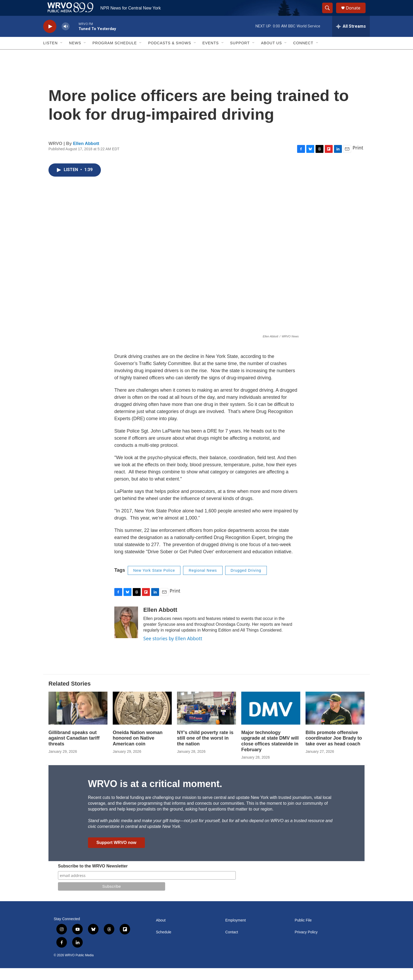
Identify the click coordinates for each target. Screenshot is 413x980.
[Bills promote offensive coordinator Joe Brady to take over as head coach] (335, 720)
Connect (303, 55)
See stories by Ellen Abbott (173, 650)
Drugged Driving (246, 582)
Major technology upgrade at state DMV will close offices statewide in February (270, 753)
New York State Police (154, 582)
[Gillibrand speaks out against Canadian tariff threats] (78, 720)
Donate (356, 14)
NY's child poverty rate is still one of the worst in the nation (205, 750)
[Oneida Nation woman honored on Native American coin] (142, 720)
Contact (232, 944)
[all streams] (351, 38)
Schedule (164, 944)
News (75, 55)
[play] (50, 38)
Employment (235, 932)
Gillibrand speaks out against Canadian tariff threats (74, 750)
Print (358, 159)
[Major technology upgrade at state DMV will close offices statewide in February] (271, 720)
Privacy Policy (306, 944)
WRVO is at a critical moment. (155, 796)
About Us (271, 55)
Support (240, 55)
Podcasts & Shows (169, 55)
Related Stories (70, 695)
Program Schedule (115, 55)
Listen (50, 55)
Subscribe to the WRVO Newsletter (93, 878)
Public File (303, 932)
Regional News (203, 582)
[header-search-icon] (330, 14)
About (161, 932)
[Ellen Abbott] (126, 634)
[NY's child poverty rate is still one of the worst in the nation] (206, 720)
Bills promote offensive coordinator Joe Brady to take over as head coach (334, 750)
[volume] (66, 38)
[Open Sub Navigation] (62, 55)
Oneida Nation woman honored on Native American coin (138, 750)
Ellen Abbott (86, 155)
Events (211, 55)
